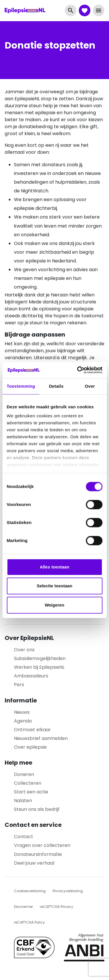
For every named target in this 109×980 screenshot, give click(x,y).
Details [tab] (56, 386)
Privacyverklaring (68, 891)
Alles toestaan (55, 567)
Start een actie (31, 792)
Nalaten (23, 801)
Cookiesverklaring (30, 891)
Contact (24, 837)
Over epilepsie (30, 747)
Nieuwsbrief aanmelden (41, 738)
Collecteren (28, 783)
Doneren (24, 774)
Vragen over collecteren (42, 845)
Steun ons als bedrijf (37, 809)
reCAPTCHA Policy (29, 922)
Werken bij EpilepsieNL (39, 667)
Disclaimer (23, 907)
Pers (19, 685)
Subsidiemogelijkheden (40, 658)
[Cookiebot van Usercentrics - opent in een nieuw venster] (78, 370)
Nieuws (22, 712)
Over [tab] (90, 386)
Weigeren (54, 605)
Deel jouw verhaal (34, 863)
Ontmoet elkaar (32, 730)
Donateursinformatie (38, 854)
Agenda (23, 721)
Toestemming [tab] (21, 386)
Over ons (24, 650)
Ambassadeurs (31, 676)
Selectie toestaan (54, 586)
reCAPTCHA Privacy (57, 907)
